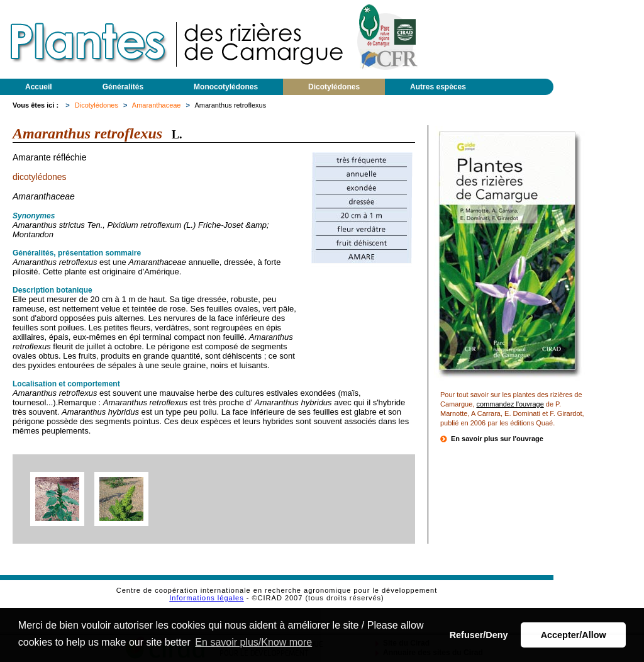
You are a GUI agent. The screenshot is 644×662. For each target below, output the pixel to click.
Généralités (123, 87)
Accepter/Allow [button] (574, 635)
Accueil (39, 87)
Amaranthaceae (157, 105)
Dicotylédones (334, 87)
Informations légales (206, 598)
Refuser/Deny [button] (479, 635)
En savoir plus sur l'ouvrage (497, 439)
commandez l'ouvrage (510, 404)
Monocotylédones (226, 87)
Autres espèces (438, 87)
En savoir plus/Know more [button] (253, 642)
